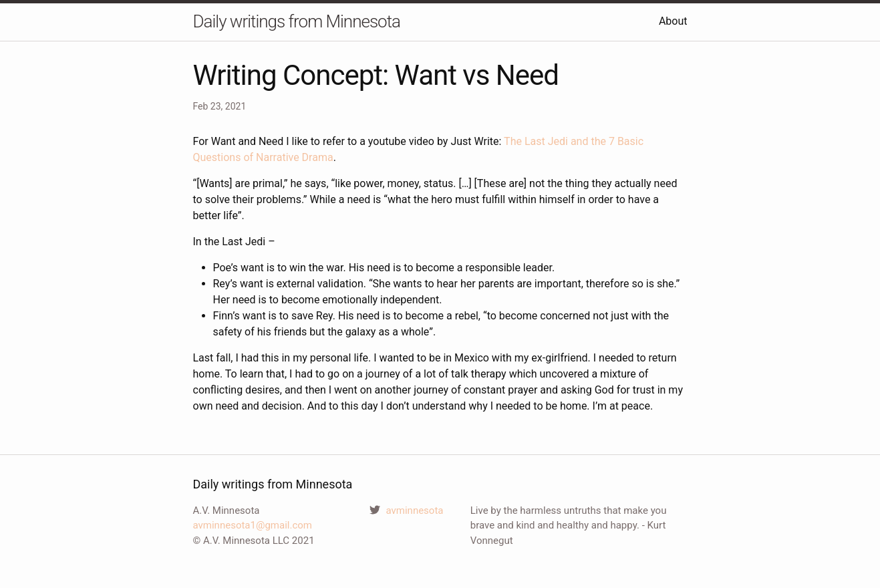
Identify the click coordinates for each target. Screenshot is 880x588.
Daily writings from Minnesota (297, 21)
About (673, 21)
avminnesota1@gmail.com (253, 525)
